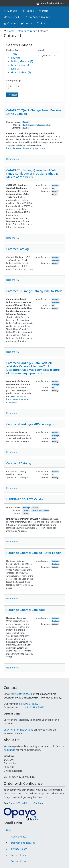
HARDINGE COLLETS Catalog (25, 499)
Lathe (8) (16, 58)
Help (9, 830)
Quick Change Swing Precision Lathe (36, 125)
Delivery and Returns (23, 843)
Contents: (16, 128)
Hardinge (56, 260)
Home (11, 31)
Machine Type (13, 50)
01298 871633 (29, 704)
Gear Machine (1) (21, 72)
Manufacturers (26, 31)
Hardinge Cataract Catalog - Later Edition (34, 553)
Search (44, 23)
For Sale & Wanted (39, 17)
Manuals (12, 11)
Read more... (13, 159)
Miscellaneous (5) (21, 65)
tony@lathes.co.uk (21, 694)
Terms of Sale (19, 855)
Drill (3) (15, 69)
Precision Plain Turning (40, 511)
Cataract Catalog (18, 249)
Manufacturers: (13, 122)
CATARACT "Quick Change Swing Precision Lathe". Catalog (34, 112)
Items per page (14, 81)
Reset (14, 95)
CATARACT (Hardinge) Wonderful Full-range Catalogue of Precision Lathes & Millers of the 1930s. (32, 173)
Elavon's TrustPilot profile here (26, 803)
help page (9, 750)
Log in (28, 23)
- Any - (15, 54)
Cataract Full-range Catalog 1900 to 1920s (34, 291)
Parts (45, 11)
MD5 (54, 438)
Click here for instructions (18, 730)
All (53, 188)
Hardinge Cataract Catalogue (26, 610)
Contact (12, 23)
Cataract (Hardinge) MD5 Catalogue (30, 424)
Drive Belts (14, 17)
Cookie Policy (19, 837)
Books (30, 11)
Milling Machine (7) (22, 61)
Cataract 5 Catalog (19, 463)
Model (41, 50)
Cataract (26, 122)
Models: (17, 125)
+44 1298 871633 (35, 707)
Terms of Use (19, 861)
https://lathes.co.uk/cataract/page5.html (25, 148)
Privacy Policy (19, 849)
